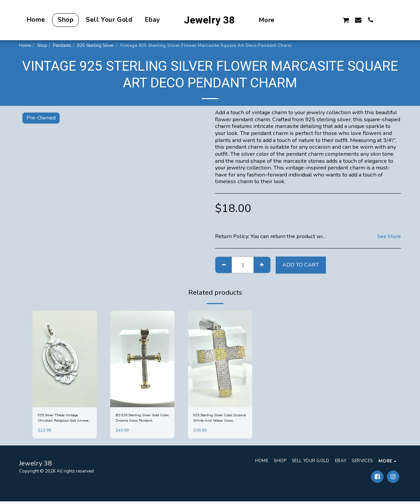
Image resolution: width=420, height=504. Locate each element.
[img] (65, 359)
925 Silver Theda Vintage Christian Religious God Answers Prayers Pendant (64, 419)
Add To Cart (301, 265)
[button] (308, 20)
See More (389, 237)
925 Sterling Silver (95, 46)
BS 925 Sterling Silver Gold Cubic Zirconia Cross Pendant (142, 419)
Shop (42, 46)
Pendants (62, 46)
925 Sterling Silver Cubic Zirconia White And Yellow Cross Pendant (220, 419)
